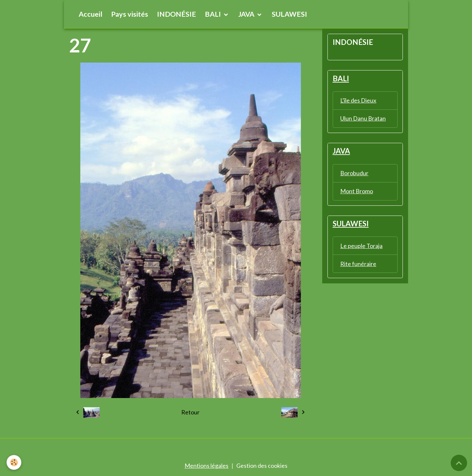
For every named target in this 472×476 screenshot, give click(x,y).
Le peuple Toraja (361, 246)
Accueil (90, 14)
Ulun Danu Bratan (363, 118)
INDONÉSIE (177, 14)
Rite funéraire (358, 264)
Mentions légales (206, 466)
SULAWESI (289, 14)
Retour (190, 412)
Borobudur (354, 173)
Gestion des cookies (262, 466)
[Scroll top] (459, 463)
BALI (214, 14)
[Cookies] (14, 462)
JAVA (247, 14)
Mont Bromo (357, 191)
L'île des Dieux (358, 100)
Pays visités (130, 14)
